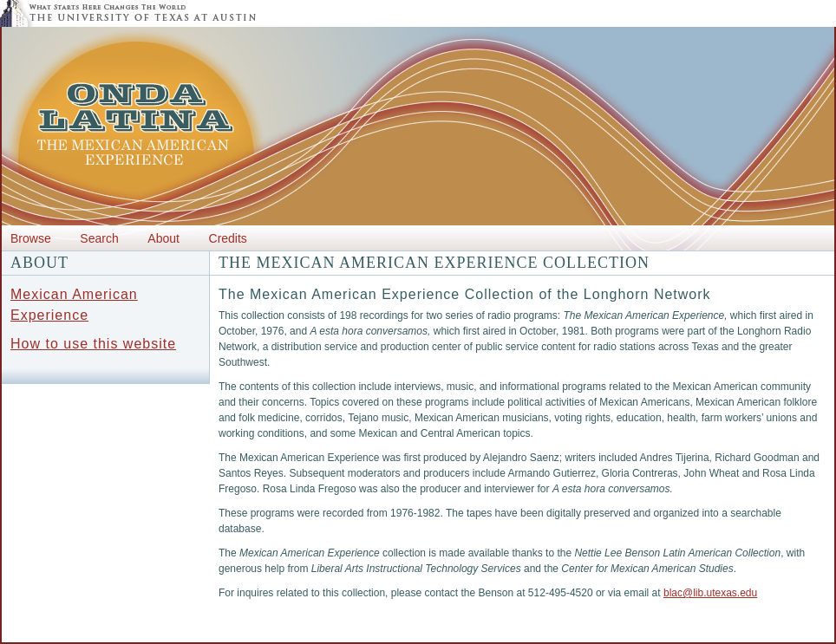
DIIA (569, 634)
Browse (31, 238)
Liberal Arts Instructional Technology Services (730, 634)
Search (99, 238)
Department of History (233, 634)
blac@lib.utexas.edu (710, 593)
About (163, 238)
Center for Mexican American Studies (88, 634)
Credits (228, 238)
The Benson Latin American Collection (379, 634)
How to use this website (93, 344)
